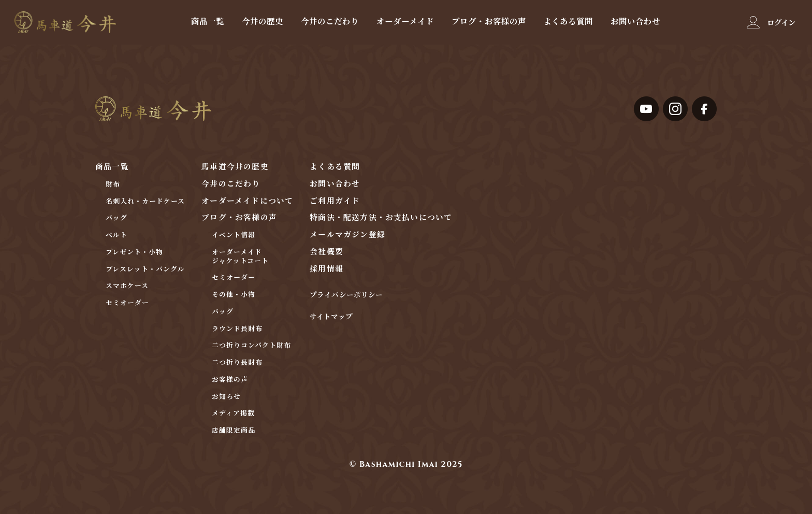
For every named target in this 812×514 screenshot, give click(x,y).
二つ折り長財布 (237, 363)
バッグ (117, 218)
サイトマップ (331, 317)
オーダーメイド (405, 21)
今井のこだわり (330, 21)
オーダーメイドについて (247, 201)
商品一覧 (208, 21)
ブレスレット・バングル (145, 270)
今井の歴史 (263, 21)
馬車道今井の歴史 (235, 167)
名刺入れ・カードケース (145, 202)
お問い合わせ (635, 21)
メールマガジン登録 (347, 235)
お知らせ (226, 397)
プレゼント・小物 (134, 253)
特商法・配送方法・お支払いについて (381, 218)
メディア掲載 (233, 414)
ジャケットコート (240, 261)
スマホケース (127, 286)
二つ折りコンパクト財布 (251, 346)
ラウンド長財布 (237, 329)
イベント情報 (234, 235)
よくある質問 (568, 21)
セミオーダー (127, 303)
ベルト (117, 235)
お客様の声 (230, 380)
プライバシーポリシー (346, 296)
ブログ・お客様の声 (489, 21)
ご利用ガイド (335, 201)
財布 (113, 185)
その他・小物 (234, 295)
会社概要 (327, 252)
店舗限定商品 (234, 431)
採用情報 (327, 269)
